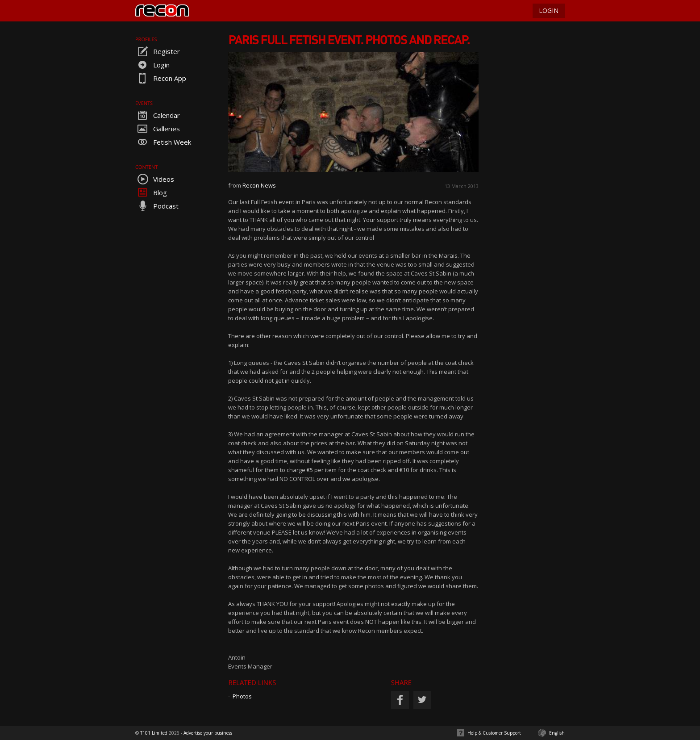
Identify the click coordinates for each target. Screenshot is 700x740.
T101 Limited (154, 733)
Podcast (157, 206)
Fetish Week (163, 142)
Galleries (158, 129)
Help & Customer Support (494, 733)
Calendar (158, 115)
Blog (151, 192)
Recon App (161, 78)
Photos (242, 696)
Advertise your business (208, 733)
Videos (155, 179)
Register (158, 51)
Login (152, 65)
